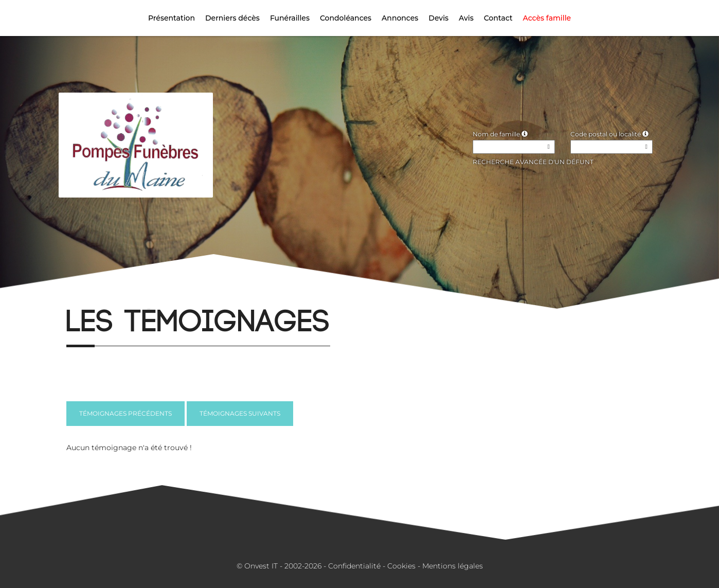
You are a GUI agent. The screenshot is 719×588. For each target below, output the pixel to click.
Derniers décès (232, 18)
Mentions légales (453, 566)
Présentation (172, 18)
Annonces (400, 18)
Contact (498, 18)
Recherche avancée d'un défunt (533, 162)
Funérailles (290, 18)
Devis (438, 18)
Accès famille (547, 18)
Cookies (401, 566)
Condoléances (346, 18)
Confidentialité (354, 566)
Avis (466, 18)
